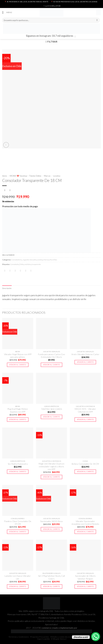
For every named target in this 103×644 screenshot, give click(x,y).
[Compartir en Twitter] (15, 271)
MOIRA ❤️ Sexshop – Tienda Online (25, 176)
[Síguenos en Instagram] (76, 37)
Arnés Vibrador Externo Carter (85, 354)
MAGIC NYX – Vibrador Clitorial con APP (85, 411)
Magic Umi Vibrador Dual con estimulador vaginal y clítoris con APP (52, 467)
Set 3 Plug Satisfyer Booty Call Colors (52, 577)
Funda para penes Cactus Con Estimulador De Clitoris (52, 356)
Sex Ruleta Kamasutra (18, 464)
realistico (28, 264)
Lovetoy (57, 176)
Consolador (15, 264)
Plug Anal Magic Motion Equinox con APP (18, 411)
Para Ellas (53, 260)
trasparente (36, 264)
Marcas (47, 176)
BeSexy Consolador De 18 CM (85, 464)
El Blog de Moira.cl (59, 639)
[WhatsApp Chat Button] (96, 637)
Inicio (5, 176)
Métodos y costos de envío (61, 637)
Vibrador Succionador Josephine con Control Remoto (85, 523)
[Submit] (97, 20)
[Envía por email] (21, 271)
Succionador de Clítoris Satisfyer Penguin (85, 577)
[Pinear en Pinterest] (26, 271)
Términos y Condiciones (19, 637)
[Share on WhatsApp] (5, 271)
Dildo (22, 264)
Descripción (7, 288)
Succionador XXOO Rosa (51, 521)
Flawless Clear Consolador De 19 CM (18, 523)
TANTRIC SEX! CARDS (52, 409)
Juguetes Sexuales (29, 260)
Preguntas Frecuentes (40, 637)
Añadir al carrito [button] (18, 365)
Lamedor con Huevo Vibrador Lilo (18, 577)
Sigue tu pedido (43, 639)
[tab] (7, 288)
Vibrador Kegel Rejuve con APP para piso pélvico (18, 356)
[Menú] (7, 13)
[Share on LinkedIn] (31, 271)
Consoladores (17, 260)
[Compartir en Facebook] (10, 271)
